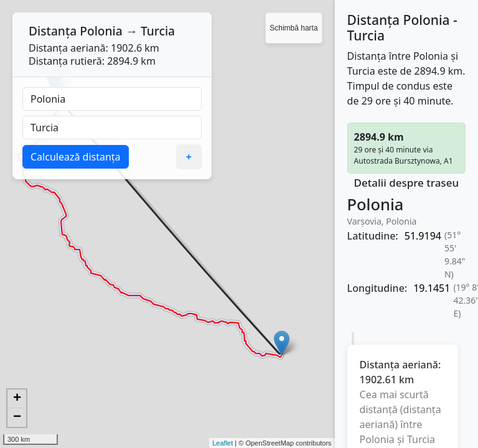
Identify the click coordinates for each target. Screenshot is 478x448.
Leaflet (223, 443)
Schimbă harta (293, 28)
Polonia (101, 31)
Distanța (53, 31)
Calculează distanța (76, 157)
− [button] (17, 418)
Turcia (158, 31)
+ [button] (17, 399)
